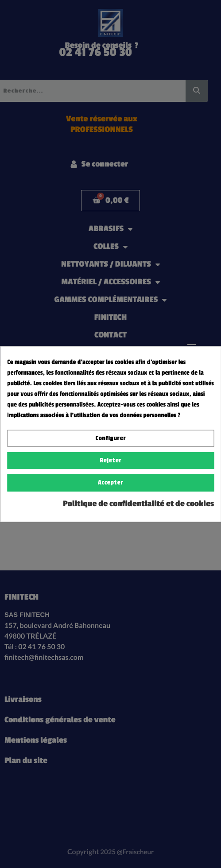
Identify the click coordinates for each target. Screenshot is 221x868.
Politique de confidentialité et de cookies (138, 504)
